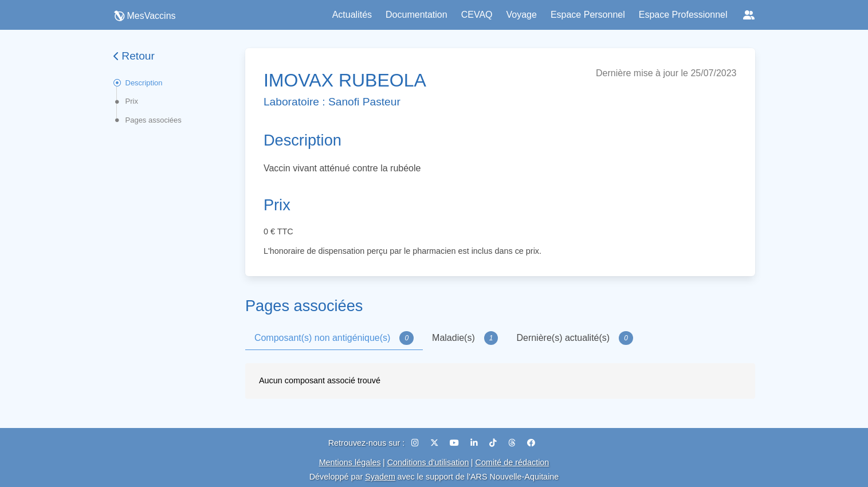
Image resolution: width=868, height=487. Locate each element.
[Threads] (513, 443)
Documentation (417, 15)
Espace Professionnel (683, 15)
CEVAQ (477, 15)
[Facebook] (531, 443)
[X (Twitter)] (435, 443)
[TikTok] (494, 443)
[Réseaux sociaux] (749, 15)
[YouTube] (455, 443)
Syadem (380, 477)
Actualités (352, 15)
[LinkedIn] (475, 443)
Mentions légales (350, 462)
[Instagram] (416, 443)
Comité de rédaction (512, 462)
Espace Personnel (588, 15)
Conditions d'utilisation (428, 462)
